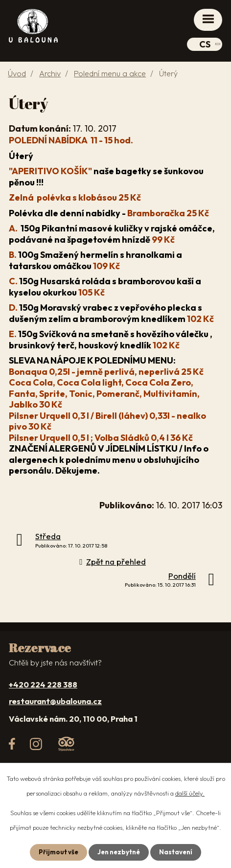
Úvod (17, 73)
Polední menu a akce (110, 73)
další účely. (190, 793)
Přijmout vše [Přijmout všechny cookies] (58, 852)
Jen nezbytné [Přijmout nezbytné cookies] (119, 852)
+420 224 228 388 (43, 685)
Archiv (50, 73)
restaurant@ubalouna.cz (55, 701)
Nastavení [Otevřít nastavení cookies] (176, 852)
